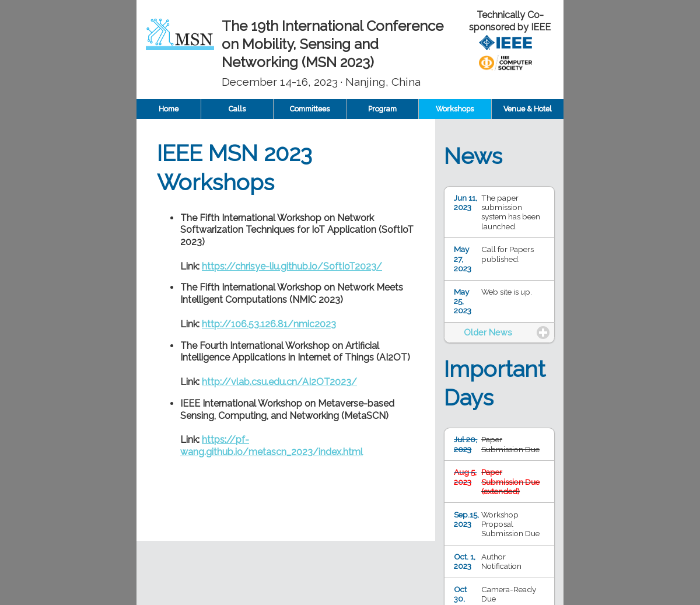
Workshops (455, 109)
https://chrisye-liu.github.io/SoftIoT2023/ (292, 266)
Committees (310, 109)
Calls (237, 109)
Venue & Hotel (528, 109)
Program (382, 109)
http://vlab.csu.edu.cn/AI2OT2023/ (279, 382)
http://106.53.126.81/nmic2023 (269, 324)
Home (169, 109)
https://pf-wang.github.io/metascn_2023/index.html (272, 446)
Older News (488, 332)
